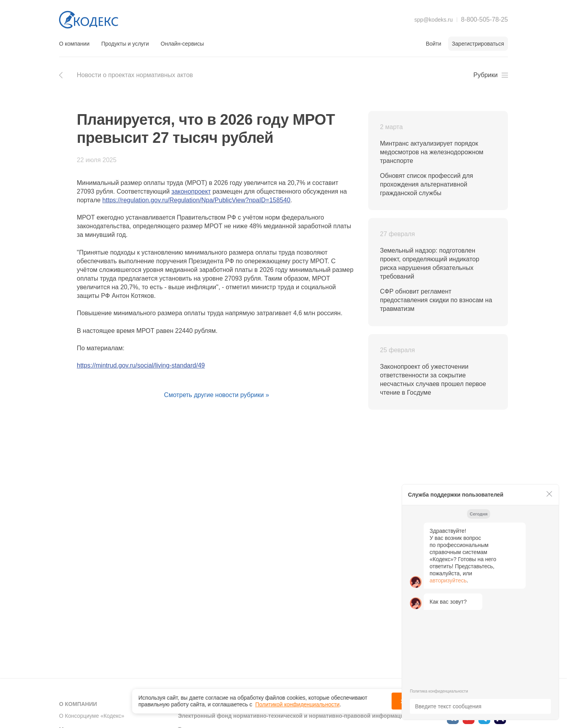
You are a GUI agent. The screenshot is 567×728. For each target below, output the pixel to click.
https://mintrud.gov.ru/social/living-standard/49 (141, 365)
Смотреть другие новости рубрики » (217, 395)
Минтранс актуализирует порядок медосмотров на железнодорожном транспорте (432, 152)
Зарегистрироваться (478, 44)
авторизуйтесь (448, 580)
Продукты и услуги (125, 44)
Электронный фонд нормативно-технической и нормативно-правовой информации (293, 716)
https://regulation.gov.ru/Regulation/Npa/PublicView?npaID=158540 (196, 200)
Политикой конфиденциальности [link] (297, 702)
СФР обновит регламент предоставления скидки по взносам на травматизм (436, 300)
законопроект (191, 191)
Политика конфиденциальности (439, 691)
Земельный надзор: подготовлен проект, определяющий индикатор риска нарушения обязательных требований (430, 263)
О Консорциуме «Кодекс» (92, 716)
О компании (74, 44)
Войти (433, 44)
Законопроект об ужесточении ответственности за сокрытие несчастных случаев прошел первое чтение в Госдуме (433, 380)
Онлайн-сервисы (182, 44)
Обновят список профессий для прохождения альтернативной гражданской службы (426, 184)
